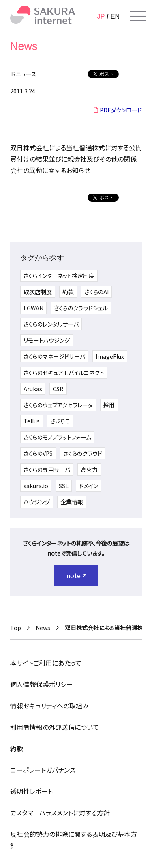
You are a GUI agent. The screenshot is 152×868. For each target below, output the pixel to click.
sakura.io (36, 486)
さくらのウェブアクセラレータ (58, 405)
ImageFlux (110, 356)
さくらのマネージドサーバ (54, 356)
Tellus (32, 421)
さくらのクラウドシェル (81, 308)
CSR (58, 389)
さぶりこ (60, 421)
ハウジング (37, 502)
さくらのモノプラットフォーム (57, 437)
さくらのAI (96, 292)
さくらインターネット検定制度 (59, 276)
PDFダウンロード (121, 110)
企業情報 (72, 502)
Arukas (33, 389)
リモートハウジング (47, 340)
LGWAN (33, 308)
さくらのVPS (38, 453)
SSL (64, 486)
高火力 (89, 470)
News (43, 628)
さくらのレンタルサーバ (51, 324)
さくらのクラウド (83, 453)
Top (16, 628)
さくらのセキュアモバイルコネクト (64, 373)
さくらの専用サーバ (47, 470)
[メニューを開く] (138, 16)
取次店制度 (38, 292)
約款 (68, 292)
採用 (109, 405)
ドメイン (89, 486)
